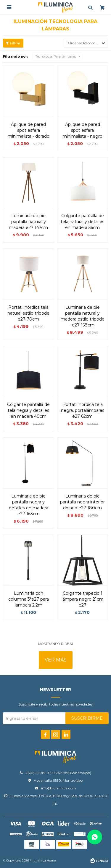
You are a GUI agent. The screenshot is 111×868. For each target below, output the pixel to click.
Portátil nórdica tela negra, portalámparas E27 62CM (83, 410)
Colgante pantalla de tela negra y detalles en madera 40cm (28, 410)
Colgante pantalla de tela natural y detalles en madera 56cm (82, 222)
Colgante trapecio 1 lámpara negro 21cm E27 (83, 599)
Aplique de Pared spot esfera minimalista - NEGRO (82, 130)
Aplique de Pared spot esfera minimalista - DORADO (29, 130)
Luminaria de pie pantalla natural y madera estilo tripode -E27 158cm (83, 316)
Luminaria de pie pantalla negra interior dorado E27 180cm (82, 502)
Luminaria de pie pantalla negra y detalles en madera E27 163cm (29, 505)
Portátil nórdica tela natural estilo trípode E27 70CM (28, 313)
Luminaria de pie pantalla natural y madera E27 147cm (28, 222)
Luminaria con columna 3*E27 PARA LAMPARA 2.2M (29, 599)
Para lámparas (55, 56)
